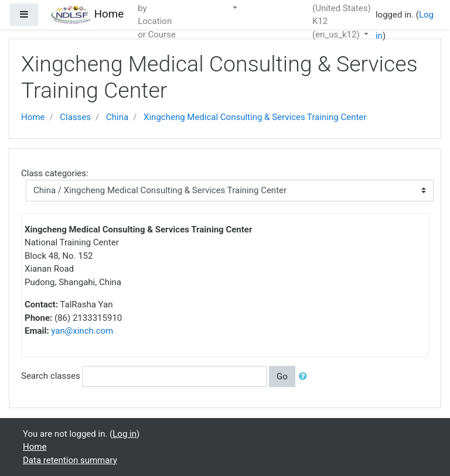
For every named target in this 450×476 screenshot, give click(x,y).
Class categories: (55, 173)
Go (282, 376)
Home (33, 117)
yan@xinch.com (82, 331)
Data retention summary (70, 460)
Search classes (51, 376)
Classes (75, 117)
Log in (125, 434)
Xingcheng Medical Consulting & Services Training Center (255, 117)
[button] (305, 377)
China (117, 117)
